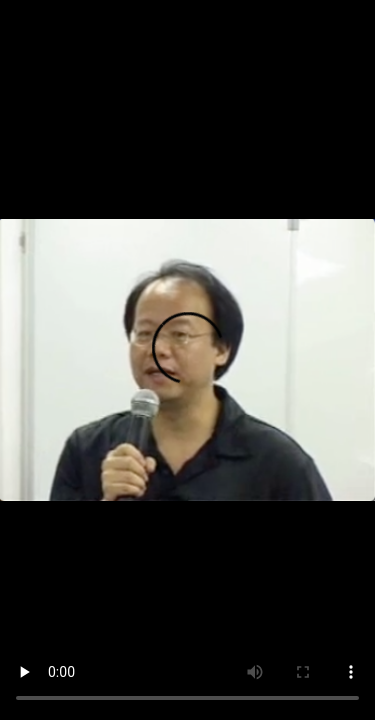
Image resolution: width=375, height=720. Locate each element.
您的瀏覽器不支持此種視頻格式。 (187, 360)
